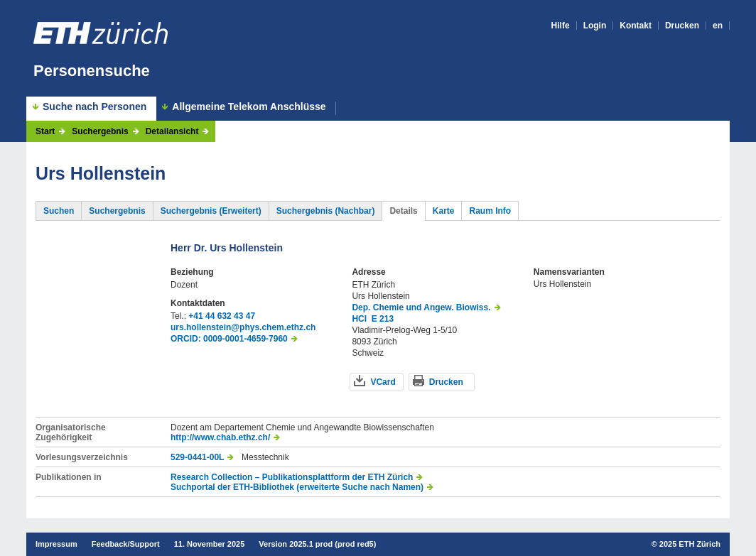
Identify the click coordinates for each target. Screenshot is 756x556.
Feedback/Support (126, 544)
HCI (359, 319)
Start (45, 131)
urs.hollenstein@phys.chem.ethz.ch (243, 327)
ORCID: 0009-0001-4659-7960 (229, 339)
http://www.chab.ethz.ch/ (220, 437)
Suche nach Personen (94, 107)
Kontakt (636, 26)
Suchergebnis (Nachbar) (326, 211)
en (718, 26)
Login (595, 26)
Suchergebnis (100, 131)
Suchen (59, 211)
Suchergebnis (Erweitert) (211, 211)
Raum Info (490, 211)
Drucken (682, 26)
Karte (444, 211)
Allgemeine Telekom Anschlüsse (249, 107)
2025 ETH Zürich (690, 544)
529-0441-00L (197, 457)
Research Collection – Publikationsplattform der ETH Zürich (292, 477)
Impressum (56, 544)
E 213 (383, 319)
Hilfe (561, 26)
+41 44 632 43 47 (222, 316)
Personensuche (92, 71)
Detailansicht (172, 131)
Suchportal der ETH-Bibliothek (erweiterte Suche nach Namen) (297, 487)
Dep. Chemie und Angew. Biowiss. (421, 307)
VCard (383, 382)
